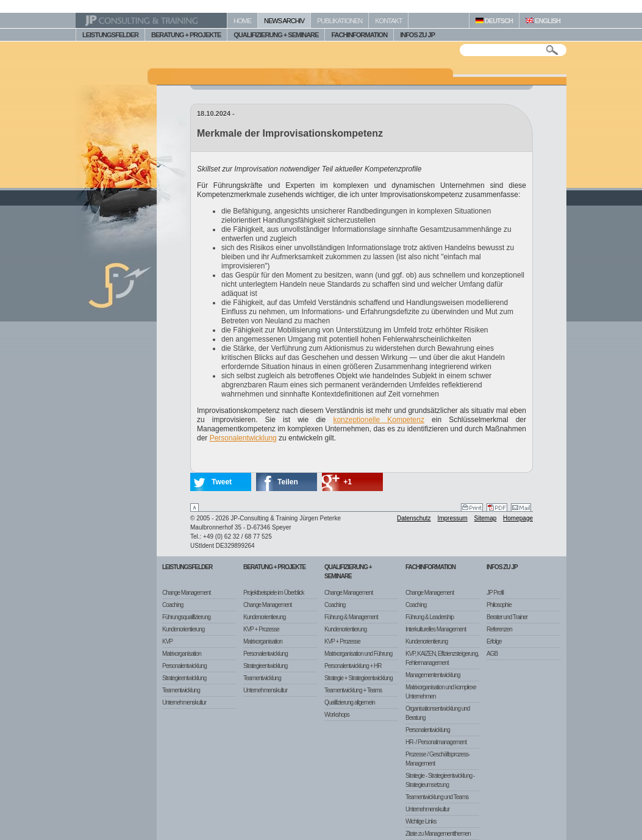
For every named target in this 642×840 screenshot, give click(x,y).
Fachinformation (430, 567)
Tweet (222, 482)
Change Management (186, 593)
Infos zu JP (502, 567)
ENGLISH (543, 21)
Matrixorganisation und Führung (358, 654)
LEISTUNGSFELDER (110, 35)
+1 (348, 482)
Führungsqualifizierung (186, 617)
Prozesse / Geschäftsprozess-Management (437, 759)
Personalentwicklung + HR (353, 666)
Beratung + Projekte (274, 567)
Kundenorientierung (183, 629)
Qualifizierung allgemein (350, 702)
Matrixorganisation (182, 654)
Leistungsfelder (187, 567)
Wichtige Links (421, 821)
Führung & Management (351, 617)
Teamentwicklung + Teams (353, 690)
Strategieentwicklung (184, 678)
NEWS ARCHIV (284, 21)
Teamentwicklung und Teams (437, 797)
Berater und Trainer (507, 617)
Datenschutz (414, 518)
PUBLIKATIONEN (340, 21)
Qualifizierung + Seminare (348, 572)
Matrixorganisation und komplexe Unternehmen (441, 692)
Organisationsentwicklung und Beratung (437, 713)
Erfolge (494, 641)
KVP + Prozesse (261, 629)
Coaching (173, 605)
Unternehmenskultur (184, 702)
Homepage (518, 518)
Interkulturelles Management (436, 629)
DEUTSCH (494, 21)
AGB (492, 654)
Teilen (288, 482)
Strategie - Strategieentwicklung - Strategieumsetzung (440, 780)
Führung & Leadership (430, 617)
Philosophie (499, 605)
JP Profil (495, 593)
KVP (167, 641)
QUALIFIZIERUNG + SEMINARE (276, 35)
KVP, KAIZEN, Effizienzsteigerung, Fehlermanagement (442, 658)
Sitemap (486, 518)
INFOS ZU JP (417, 35)
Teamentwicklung (181, 690)
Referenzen (499, 629)
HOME (242, 21)
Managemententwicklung (433, 675)
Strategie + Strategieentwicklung (358, 678)
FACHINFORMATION (359, 35)
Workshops (337, 715)
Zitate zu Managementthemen (438, 834)
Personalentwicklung (243, 438)
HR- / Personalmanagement (436, 742)
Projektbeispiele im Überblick (273, 593)
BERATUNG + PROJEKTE (186, 35)
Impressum (452, 518)
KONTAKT (388, 21)
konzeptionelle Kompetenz (379, 420)
